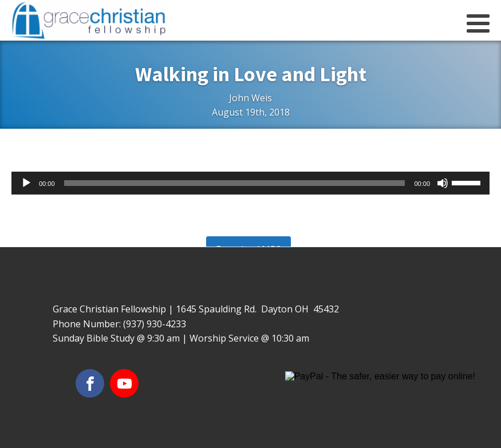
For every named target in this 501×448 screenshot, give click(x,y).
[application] (251, 183)
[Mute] (443, 183)
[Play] (26, 183)
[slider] (235, 183)
